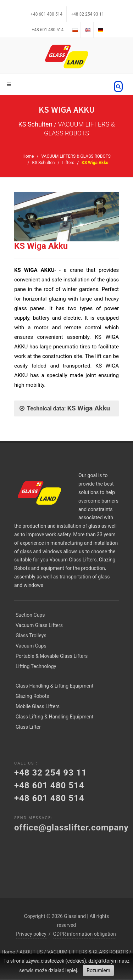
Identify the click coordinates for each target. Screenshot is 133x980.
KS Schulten (43, 163)
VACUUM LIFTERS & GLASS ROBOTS (76, 156)
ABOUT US (31, 952)
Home (28, 156)
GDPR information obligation (84, 934)
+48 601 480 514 (46, 14)
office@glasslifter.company (71, 828)
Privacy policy (31, 934)
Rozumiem (98, 970)
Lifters (68, 163)
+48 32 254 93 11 (87, 14)
